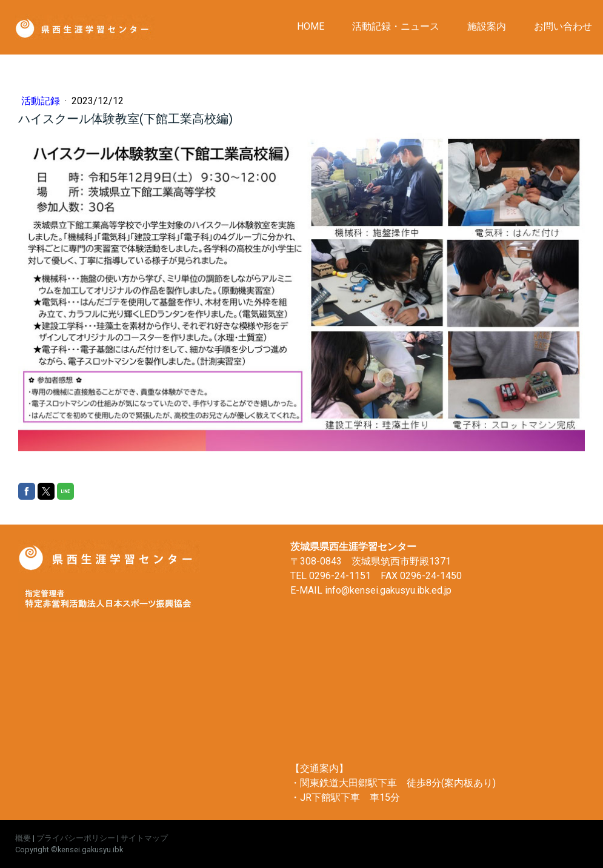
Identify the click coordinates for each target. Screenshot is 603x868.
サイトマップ (144, 838)
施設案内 (487, 26)
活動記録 (42, 101)
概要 (23, 838)
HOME (311, 26)
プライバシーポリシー (76, 838)
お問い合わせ (563, 26)
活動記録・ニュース (396, 26)
